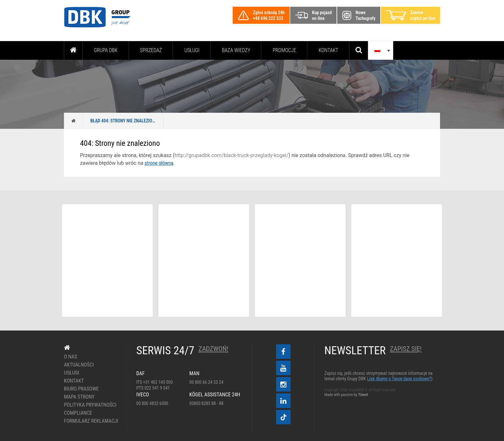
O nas (71, 357)
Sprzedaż (151, 50)
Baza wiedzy (236, 50)
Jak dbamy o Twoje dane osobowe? (400, 379)
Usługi (192, 50)
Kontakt (328, 50)
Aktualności (79, 365)
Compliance (78, 413)
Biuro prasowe (81, 389)
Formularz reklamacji (90, 421)
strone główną (159, 163)
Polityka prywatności (90, 405)
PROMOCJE (284, 50)
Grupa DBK (106, 50)
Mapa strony (79, 397)
